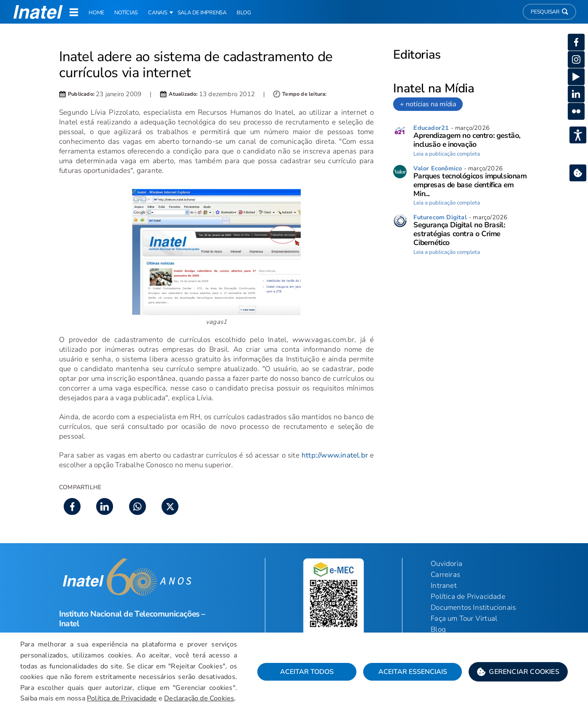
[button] (518, 672)
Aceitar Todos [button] (307, 672)
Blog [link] (244, 13)
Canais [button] (158, 13)
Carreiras (445, 575)
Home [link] (96, 13)
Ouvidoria (446, 564)
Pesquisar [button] (549, 12)
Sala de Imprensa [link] (202, 13)
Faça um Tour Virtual (464, 618)
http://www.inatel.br (335, 455)
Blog (438, 629)
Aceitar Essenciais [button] (413, 672)
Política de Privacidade (122, 698)
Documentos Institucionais (473, 607)
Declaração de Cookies (199, 698)
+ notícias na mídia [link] (428, 104)
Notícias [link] (126, 13)
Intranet (444, 586)
